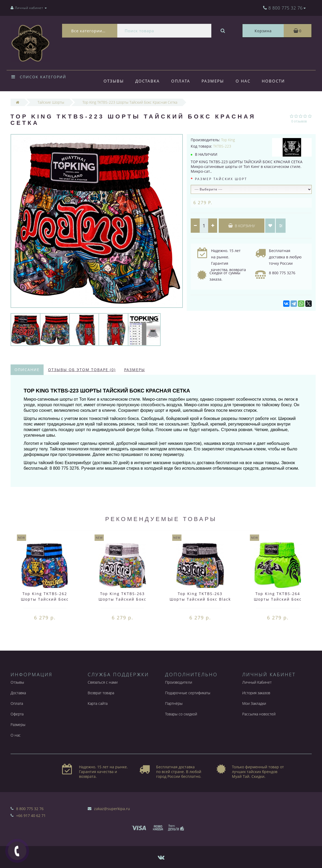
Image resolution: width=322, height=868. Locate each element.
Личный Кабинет (257, 682)
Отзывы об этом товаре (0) (82, 370)
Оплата (181, 81)
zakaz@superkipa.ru (112, 809)
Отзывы (114, 81)
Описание (27, 370)
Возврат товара (101, 693)
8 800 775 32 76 (30, 809)
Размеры (213, 81)
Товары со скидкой (181, 714)
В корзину (242, 226)
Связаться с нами (103, 682)
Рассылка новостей (259, 714)
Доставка (148, 81)
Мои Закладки (254, 703)
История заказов (256, 693)
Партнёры (174, 703)
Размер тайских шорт (221, 179)
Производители (179, 682)
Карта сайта (98, 703)
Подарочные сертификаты (188, 693)
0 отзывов (299, 121)
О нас (243, 81)
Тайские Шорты (51, 102)
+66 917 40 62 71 (31, 816)
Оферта (17, 714)
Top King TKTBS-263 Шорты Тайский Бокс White (122, 599)
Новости (273, 81)
